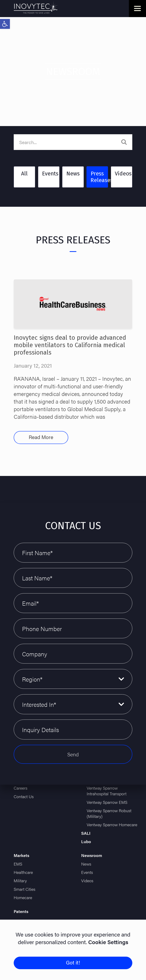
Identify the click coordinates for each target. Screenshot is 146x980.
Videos (123, 174)
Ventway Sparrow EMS (107, 802)
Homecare (23, 897)
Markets (21, 855)
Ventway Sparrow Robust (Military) (109, 813)
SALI (86, 833)
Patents (21, 911)
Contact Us (24, 796)
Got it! (73, 962)
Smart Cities (25, 889)
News (73, 174)
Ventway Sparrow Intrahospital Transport (107, 791)
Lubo (86, 841)
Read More (41, 448)
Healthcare (23, 872)
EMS (18, 864)
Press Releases (99, 177)
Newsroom (92, 855)
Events (50, 174)
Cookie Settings (108, 942)
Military (20, 881)
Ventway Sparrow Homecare (112, 825)
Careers (21, 788)
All (24, 174)
